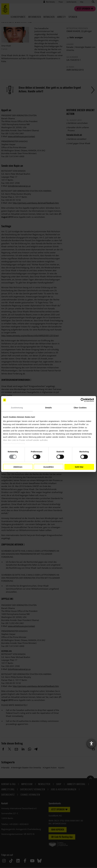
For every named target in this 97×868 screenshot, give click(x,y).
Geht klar (79, 467)
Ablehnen (18, 467)
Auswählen (48, 467)
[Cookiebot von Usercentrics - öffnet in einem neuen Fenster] (82, 400)
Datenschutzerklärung (14, 443)
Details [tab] (49, 408)
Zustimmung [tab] (17, 408)
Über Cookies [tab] (80, 408)
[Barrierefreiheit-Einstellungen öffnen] (91, 744)
